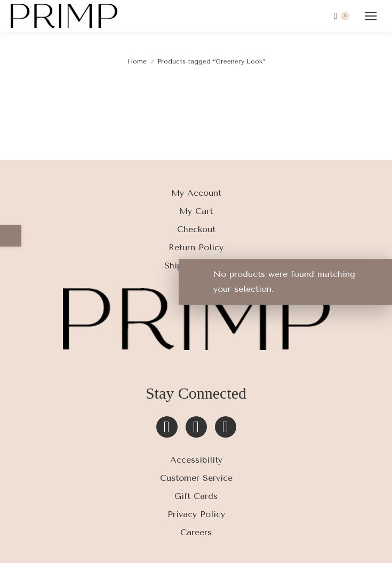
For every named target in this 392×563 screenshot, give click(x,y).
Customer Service (196, 478)
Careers (196, 532)
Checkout (196, 229)
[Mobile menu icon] (371, 16)
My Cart (196, 211)
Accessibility (196, 460)
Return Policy (196, 247)
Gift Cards (196, 496)
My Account (196, 193)
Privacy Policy (196, 514)
